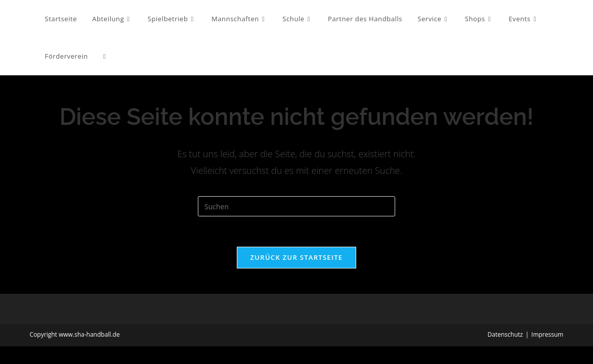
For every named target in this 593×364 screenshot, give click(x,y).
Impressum (547, 334)
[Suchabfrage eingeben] (296, 206)
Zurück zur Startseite (297, 257)
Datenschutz (505, 334)
